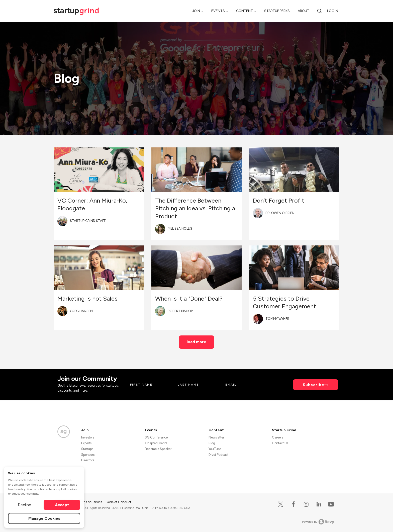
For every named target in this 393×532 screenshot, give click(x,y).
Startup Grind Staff (88, 221)
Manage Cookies (44, 518)
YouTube (215, 449)
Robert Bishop (180, 311)
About (304, 11)
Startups (87, 449)
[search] (320, 11)
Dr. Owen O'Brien (280, 213)
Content (244, 11)
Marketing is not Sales (87, 298)
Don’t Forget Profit (279, 200)
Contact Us (280, 443)
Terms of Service (90, 502)
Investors (88, 437)
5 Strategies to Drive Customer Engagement (284, 302)
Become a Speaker (158, 449)
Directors (88, 460)
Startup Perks (277, 11)
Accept (62, 505)
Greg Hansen (81, 311)
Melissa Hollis (180, 229)
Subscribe (314, 385)
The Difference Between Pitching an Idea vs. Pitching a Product (195, 208)
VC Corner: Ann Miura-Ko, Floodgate (92, 204)
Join (196, 11)
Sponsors (88, 455)
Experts (86, 443)
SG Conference (156, 437)
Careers (278, 437)
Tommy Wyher (277, 319)
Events (218, 11)
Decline (24, 505)
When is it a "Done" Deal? (189, 298)
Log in (333, 11)
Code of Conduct (118, 502)
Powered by (318, 522)
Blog (212, 443)
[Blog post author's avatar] (62, 221)
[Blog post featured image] (99, 170)
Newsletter (216, 437)
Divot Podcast (218, 455)
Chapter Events (156, 443)
